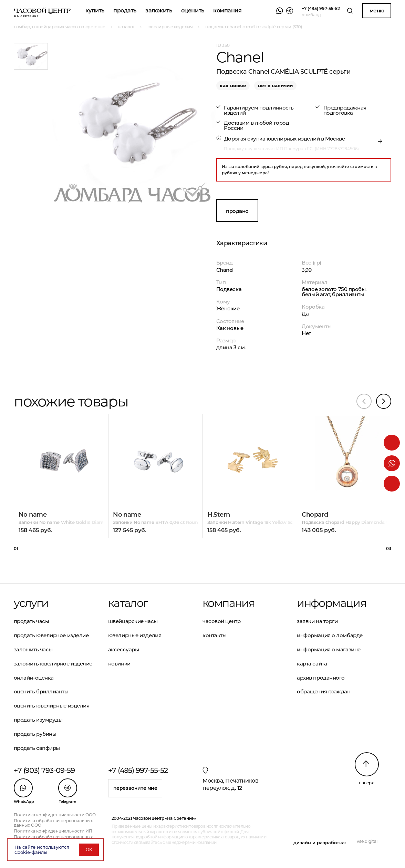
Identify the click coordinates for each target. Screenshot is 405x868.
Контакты (214, 635)
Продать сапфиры (37, 748)
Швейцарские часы (133, 621)
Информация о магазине (329, 649)
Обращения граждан (324, 691)
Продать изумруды (38, 720)
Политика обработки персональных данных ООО (53, 823)
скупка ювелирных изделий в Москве (296, 139)
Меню (377, 11)
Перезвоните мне (135, 788)
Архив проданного (321, 678)
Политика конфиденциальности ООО (55, 815)
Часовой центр (221, 621)
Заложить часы (33, 649)
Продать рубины (35, 734)
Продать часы (32, 621)
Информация (331, 603)
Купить (95, 11)
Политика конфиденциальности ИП (53, 831)
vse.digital (367, 841)
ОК (89, 850)
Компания (227, 11)
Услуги (31, 603)
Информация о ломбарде (330, 635)
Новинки (119, 664)
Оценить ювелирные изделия (52, 706)
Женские (228, 308)
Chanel (225, 270)
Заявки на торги (317, 621)
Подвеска (229, 289)
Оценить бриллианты (41, 691)
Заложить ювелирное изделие (53, 664)
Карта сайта (312, 664)
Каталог (128, 603)
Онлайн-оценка (34, 678)
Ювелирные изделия (135, 635)
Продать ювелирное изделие (51, 635)
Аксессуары (124, 649)
